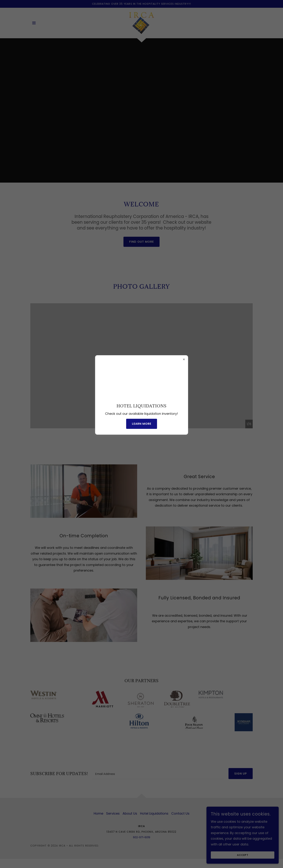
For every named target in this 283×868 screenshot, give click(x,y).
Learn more (142, 424)
